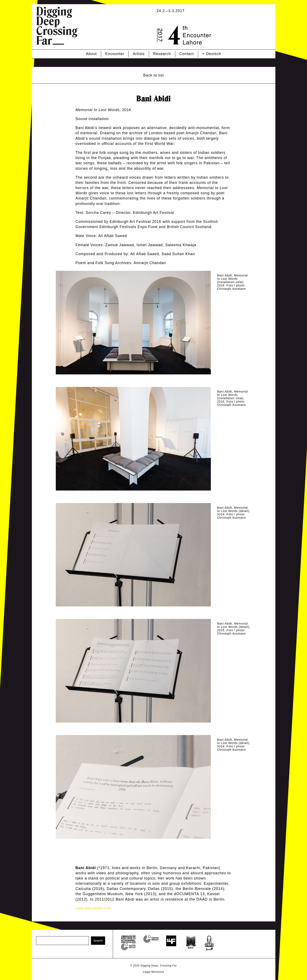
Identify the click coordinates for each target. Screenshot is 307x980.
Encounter (115, 54)
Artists (139, 54)
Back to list (153, 75)
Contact (187, 54)
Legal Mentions (153, 972)
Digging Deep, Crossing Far (159, 966)
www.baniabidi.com (93, 908)
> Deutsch (212, 54)
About (91, 54)
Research (162, 54)
